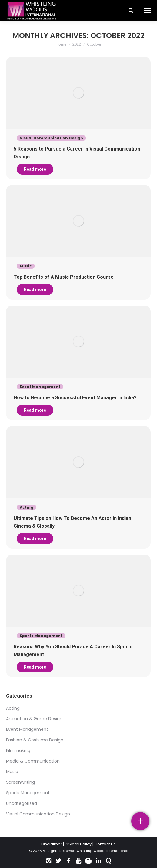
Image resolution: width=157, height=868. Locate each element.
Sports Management (28, 793)
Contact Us (105, 844)
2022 (77, 44)
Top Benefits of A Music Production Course (64, 277)
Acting (13, 708)
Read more (35, 169)
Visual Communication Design (38, 814)
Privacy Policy (78, 844)
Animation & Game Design (34, 719)
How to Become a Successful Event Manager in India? (75, 398)
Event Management (27, 729)
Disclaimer (52, 844)
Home (61, 44)
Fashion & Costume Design (35, 740)
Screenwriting (20, 782)
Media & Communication (33, 761)
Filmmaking (18, 750)
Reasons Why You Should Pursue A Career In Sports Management (73, 651)
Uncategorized (22, 803)
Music (12, 772)
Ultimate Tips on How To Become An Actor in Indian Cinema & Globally (72, 522)
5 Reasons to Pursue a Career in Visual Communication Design (77, 153)
